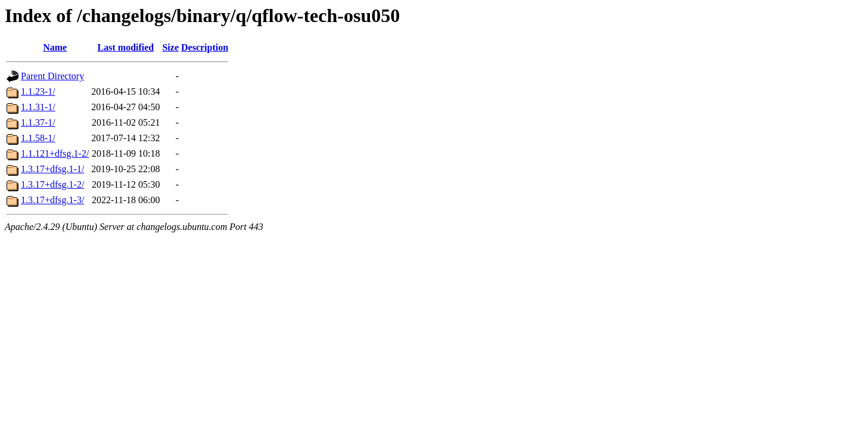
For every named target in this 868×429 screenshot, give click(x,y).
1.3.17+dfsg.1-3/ (52, 200)
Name (55, 47)
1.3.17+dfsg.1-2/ (52, 184)
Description (205, 47)
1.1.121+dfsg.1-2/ (55, 153)
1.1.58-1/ (38, 138)
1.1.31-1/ (38, 107)
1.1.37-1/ (38, 122)
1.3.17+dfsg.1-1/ (52, 169)
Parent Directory (52, 76)
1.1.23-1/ (38, 91)
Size (170, 47)
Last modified (126, 47)
